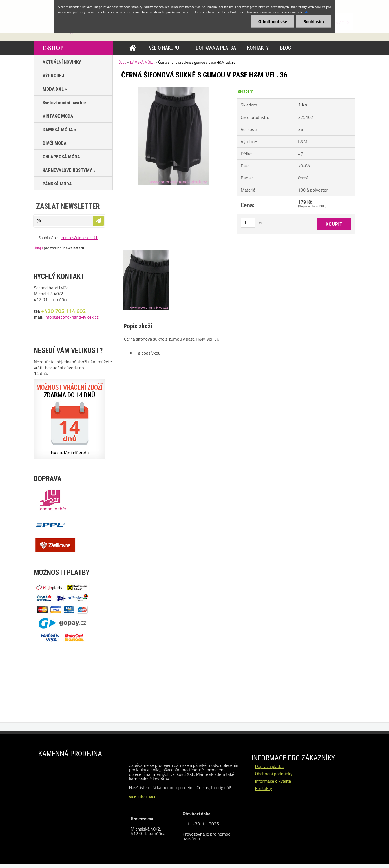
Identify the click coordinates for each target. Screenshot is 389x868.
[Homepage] (134, 48)
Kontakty (263, 788)
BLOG (286, 48)
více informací (142, 796)
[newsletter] (98, 221)
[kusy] (248, 223)
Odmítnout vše (273, 21)
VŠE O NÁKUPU (164, 48)
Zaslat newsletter (68, 206)
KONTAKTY (258, 48)
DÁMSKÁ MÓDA (143, 62)
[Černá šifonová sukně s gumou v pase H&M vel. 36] (173, 89)
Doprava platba (269, 766)
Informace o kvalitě (273, 781)
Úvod (122, 62)
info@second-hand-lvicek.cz (72, 317)
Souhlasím (314, 21)
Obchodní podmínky (274, 774)
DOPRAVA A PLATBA (216, 48)
